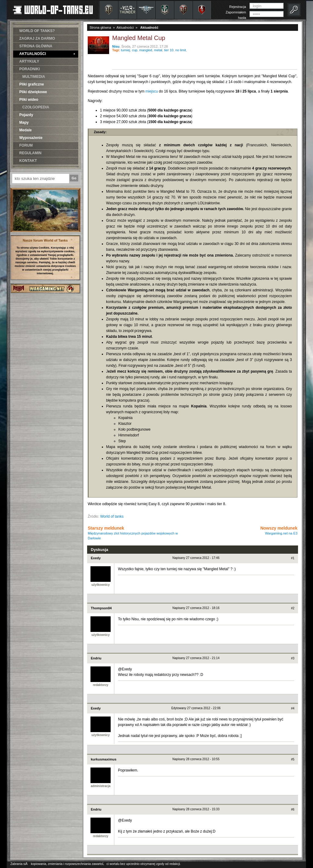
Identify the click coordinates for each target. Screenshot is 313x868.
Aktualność (149, 27)
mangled (146, 50)
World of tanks (112, 516)
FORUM (26, 145)
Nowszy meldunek (279, 530)
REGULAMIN (30, 153)
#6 (293, 810)
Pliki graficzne (32, 84)
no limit (181, 50)
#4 (293, 708)
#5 (293, 759)
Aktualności (125, 27)
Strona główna (100, 27)
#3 (293, 658)
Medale (26, 130)
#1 (293, 558)
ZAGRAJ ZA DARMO (37, 38)
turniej (126, 50)
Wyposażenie (31, 138)
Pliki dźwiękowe (33, 92)
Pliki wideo (29, 100)
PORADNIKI (29, 69)
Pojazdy (26, 115)
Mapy (24, 122)
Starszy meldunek (133, 533)
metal (158, 50)
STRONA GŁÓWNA (36, 46)
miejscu (152, 91)
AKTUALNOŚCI (47, 54)
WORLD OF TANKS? (37, 31)
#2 (293, 608)
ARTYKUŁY (29, 61)
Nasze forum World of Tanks (45, 240)
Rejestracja (238, 7)
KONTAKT (28, 161)
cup (135, 50)
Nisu (116, 46)
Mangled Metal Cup (139, 38)
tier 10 (169, 50)
